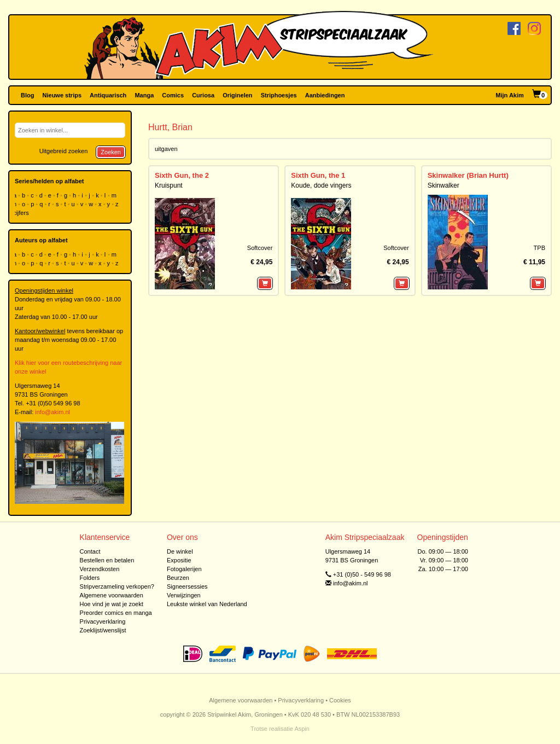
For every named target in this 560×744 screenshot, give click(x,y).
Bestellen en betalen (107, 560)
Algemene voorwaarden (112, 595)
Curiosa (203, 95)
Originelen (237, 95)
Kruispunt (169, 185)
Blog (27, 95)
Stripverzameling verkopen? (117, 586)
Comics (173, 95)
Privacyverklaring (103, 621)
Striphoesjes (279, 95)
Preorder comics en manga (116, 613)
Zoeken (111, 152)
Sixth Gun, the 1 (318, 175)
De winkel (180, 551)
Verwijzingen (184, 595)
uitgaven (166, 149)
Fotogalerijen (184, 569)
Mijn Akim (510, 95)
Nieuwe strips (62, 95)
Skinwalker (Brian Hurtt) (468, 175)
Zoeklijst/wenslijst (103, 630)
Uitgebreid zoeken (64, 151)
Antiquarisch (108, 95)
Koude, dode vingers (321, 185)
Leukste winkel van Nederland (207, 604)
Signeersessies (187, 586)
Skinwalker (444, 185)
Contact (90, 551)
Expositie (179, 560)
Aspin (302, 729)
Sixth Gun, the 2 (182, 175)
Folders (90, 578)
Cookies (340, 700)
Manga (144, 95)
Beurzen (178, 578)
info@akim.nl (52, 412)
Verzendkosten (100, 569)
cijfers (22, 213)
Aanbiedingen (325, 95)
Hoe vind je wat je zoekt (112, 604)
